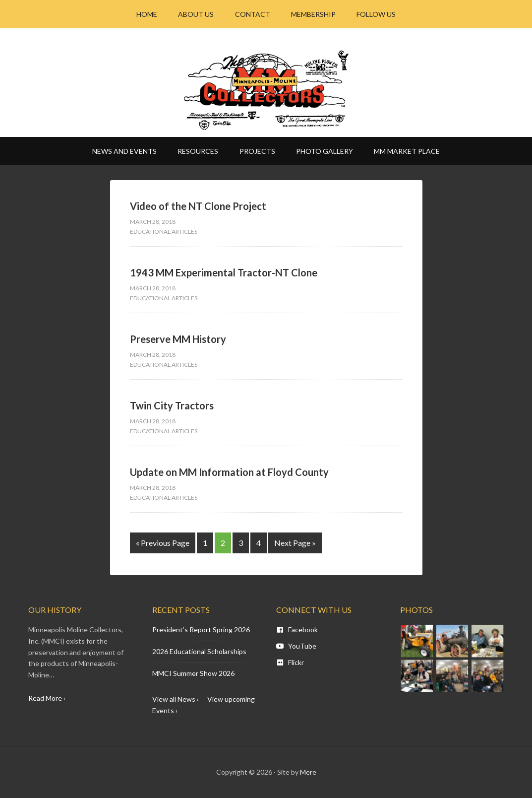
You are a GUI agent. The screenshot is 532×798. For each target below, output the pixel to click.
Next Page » (295, 543)
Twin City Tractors (172, 405)
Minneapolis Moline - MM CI (266, 90)
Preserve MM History (178, 339)
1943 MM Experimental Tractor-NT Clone (224, 272)
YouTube (296, 646)
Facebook (297, 630)
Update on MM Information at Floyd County (229, 472)
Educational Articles (164, 232)
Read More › (47, 698)
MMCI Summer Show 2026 (193, 673)
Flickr (290, 662)
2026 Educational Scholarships (199, 651)
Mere (308, 772)
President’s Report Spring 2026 (201, 630)
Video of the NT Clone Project (198, 206)
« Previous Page (163, 543)
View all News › (176, 699)
